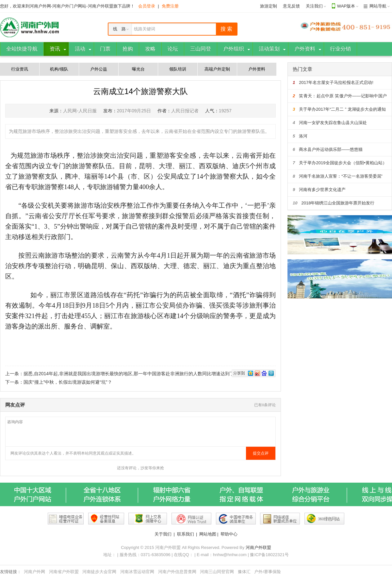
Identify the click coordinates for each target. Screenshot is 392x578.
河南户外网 (34, 572)
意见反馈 (291, 6)
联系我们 (186, 534)
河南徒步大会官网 (99, 572)
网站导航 (378, 6)
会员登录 (147, 6)
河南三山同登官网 (217, 572)
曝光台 (138, 69)
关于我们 (163, 534)
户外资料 (257, 69)
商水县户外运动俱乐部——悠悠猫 (328, 149)
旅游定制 (269, 6)
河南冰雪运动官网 (137, 572)
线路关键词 (145, 29)
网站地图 (208, 534)
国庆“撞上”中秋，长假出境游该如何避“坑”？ (68, 382)
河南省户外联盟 (64, 572)
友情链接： (11, 572)
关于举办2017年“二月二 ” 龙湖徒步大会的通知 (339, 109)
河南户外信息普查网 (177, 572)
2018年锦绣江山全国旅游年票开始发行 (334, 203)
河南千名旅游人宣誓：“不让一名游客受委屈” (338, 176)
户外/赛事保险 (268, 572)
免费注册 (170, 6)
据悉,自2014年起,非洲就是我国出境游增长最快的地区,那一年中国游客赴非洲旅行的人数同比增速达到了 (129, 374)
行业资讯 (20, 69)
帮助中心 (229, 534)
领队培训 (178, 69)
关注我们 (314, 6)
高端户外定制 (217, 69)
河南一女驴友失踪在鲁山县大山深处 (330, 123)
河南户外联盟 (258, 547)
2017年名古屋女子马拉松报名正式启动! (333, 82)
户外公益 (99, 69)
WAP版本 (346, 6)
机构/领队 (59, 69)
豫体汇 (244, 572)
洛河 (300, 136)
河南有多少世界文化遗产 (319, 190)
